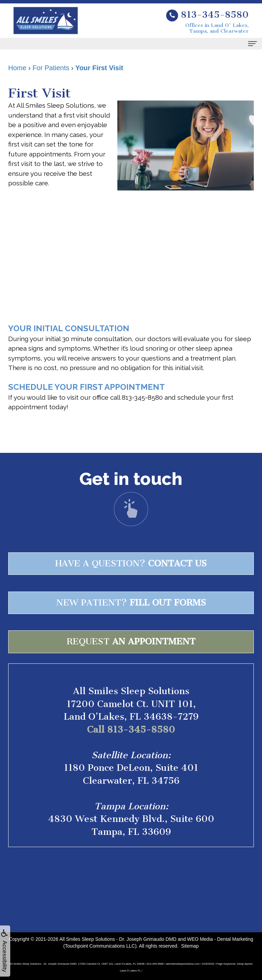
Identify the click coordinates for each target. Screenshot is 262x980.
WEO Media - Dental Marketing (220, 939)
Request (131, 641)
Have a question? (131, 563)
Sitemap (190, 946)
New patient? (131, 603)
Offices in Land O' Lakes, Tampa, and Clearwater (217, 28)
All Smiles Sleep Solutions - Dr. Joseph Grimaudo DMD (118, 939)
